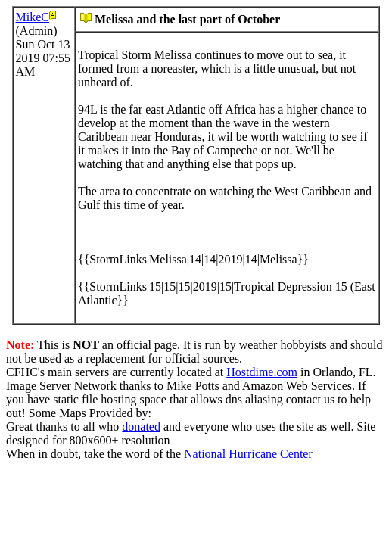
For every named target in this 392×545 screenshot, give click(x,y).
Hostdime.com (262, 372)
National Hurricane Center (248, 454)
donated (141, 427)
